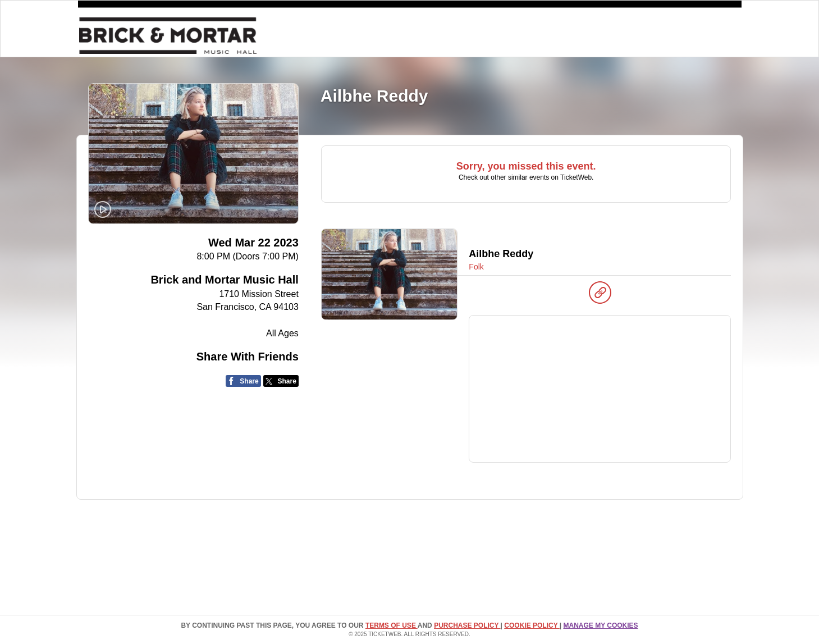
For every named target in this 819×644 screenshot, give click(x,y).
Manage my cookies (600, 625)
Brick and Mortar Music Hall (224, 280)
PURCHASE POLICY (467, 625)
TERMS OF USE (392, 625)
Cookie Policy (532, 625)
